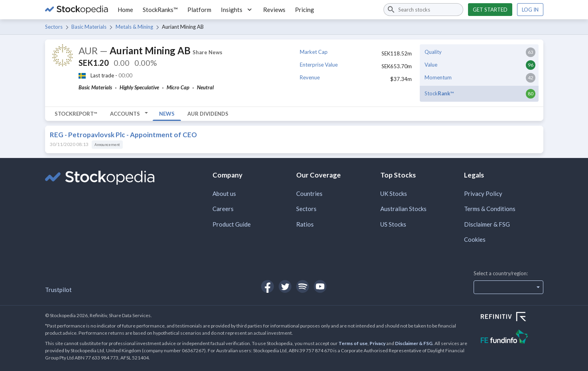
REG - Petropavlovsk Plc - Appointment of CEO (123, 135)
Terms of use (353, 343)
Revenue (310, 77)
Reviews (274, 10)
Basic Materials (89, 27)
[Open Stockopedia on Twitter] (285, 286)
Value (431, 65)
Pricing (305, 10)
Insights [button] (237, 10)
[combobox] (423, 10)
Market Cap (314, 52)
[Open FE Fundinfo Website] (512, 338)
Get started (490, 10)
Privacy (378, 343)
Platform (199, 10)
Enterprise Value (319, 65)
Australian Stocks (403, 209)
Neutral (205, 87)
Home (125, 10)
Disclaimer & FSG (487, 224)
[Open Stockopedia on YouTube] (320, 286)
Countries (309, 193)
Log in (530, 10)
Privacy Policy (483, 193)
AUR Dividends (208, 114)
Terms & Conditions (490, 209)
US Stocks (393, 224)
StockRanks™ (160, 10)
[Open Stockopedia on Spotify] (303, 286)
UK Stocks (394, 193)
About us (224, 193)
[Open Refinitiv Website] (512, 318)
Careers (223, 209)
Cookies (475, 239)
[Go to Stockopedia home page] (77, 10)
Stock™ (439, 93)
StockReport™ (76, 114)
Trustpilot (58, 290)
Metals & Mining (134, 27)
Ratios (305, 224)
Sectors (54, 27)
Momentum (438, 77)
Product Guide (232, 224)
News (167, 114)
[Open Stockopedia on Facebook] (267, 286)
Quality (433, 52)
